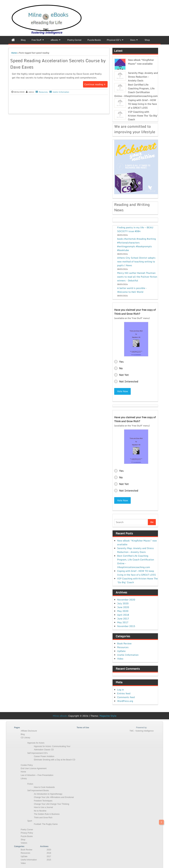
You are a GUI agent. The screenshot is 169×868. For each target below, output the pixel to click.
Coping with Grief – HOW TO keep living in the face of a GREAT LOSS (142, 104)
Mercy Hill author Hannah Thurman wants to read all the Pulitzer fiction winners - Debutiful (137, 277)
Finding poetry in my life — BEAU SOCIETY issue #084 (135, 229)
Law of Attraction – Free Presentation (37, 775)
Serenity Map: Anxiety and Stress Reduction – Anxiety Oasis (143, 77)
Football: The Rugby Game (46, 824)
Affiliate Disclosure (29, 731)
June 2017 (123, 618)
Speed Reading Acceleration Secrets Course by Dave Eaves (58, 64)
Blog (23, 734)
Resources (43, 92)
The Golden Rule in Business (47, 814)
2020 (49, 850)
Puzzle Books (27, 836)
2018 (49, 853)
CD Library (25, 737)
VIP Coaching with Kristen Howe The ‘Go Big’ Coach (143, 116)
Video (120, 658)
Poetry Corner (27, 829)
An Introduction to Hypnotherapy (48, 794)
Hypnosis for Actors (36, 743)
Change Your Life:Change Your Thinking (51, 804)
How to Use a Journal (43, 807)
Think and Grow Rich (43, 817)
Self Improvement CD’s (37, 753)
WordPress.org (125, 701)
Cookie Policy (27, 765)
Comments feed (126, 697)
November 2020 (126, 599)
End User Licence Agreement (34, 768)
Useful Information (61, 92)
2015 (49, 860)
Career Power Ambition (44, 756)
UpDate (121, 651)
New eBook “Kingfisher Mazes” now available (141, 62)
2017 (49, 856)
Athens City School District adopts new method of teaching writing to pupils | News (136, 262)
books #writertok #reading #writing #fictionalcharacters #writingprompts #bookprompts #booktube (136, 244)
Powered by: (142, 727)
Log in (120, 689)
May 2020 (123, 611)
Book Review (124, 643)
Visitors (24, 843)
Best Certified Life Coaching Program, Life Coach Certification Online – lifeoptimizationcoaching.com (136, 90)
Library (24, 778)
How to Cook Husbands (44, 787)
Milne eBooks (60, 715)
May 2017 (123, 622)
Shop (23, 839)
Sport (30, 821)
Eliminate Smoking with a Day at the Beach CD (54, 760)
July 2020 (123, 603)
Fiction (30, 784)
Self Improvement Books (38, 790)
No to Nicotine (40, 810)
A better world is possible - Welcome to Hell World (132, 290)
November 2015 (126, 626)
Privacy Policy (27, 833)
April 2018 (123, 615)
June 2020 (123, 607)
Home (14, 53)
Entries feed (124, 693)
